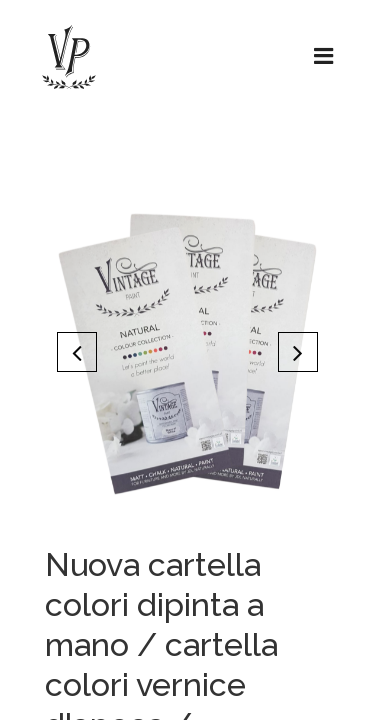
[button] (77, 352)
